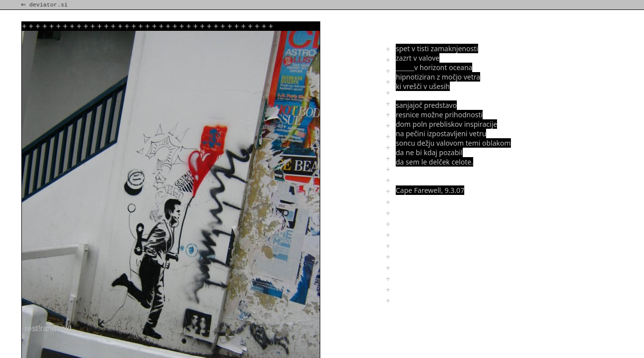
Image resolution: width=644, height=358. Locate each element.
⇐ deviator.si (45, 5)
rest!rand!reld (48, 328)
